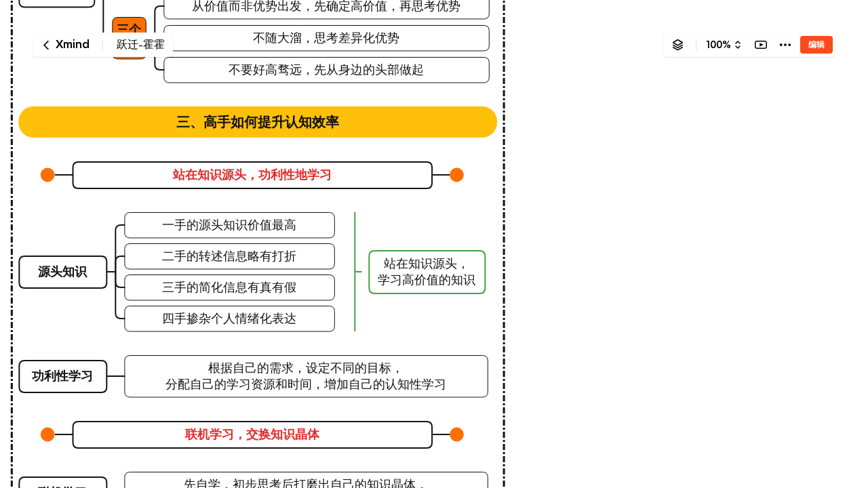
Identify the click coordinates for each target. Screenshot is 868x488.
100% (718, 45)
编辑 (816, 44)
